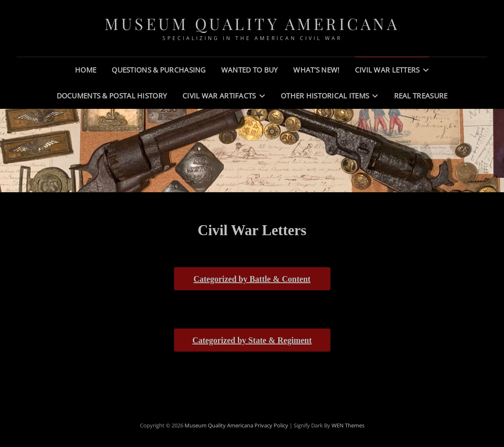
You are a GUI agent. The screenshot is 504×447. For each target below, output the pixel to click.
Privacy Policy (271, 425)
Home (86, 70)
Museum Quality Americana (252, 24)
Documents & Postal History (112, 96)
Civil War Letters (387, 70)
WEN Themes (348, 425)
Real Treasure (421, 96)
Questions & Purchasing (158, 70)
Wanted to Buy (250, 70)
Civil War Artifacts (219, 96)
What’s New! (316, 70)
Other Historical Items (325, 96)
